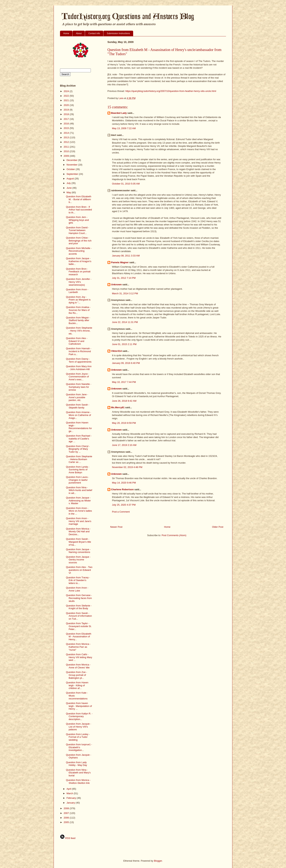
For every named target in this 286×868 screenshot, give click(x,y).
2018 (67, 114)
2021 (67, 100)
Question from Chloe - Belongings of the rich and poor (79, 241)
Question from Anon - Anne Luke (77, 589)
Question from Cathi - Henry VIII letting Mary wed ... (79, 657)
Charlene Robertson (122, 489)
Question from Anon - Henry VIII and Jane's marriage (79, 521)
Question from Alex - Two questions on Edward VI (79, 570)
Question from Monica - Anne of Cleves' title (78, 666)
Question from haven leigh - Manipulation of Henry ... (79, 706)
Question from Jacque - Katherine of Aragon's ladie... (79, 261)
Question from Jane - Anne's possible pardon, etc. (77, 397)
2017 (67, 119)
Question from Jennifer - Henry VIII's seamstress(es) (79, 282)
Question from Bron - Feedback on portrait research (78, 272)
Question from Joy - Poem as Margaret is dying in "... (78, 300)
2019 (67, 110)
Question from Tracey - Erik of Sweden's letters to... (78, 580)
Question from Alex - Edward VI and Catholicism (77, 341)
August (71, 179)
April (69, 789)
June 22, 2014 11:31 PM (125, 322)
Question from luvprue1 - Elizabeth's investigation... (79, 747)
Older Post (218, 527)
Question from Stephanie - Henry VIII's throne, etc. (79, 331)
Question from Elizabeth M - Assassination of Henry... (79, 637)
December (72, 160)
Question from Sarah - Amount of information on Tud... (79, 616)
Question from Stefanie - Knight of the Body (79, 607)
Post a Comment (121, 512)
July (69, 183)
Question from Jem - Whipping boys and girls (77, 220)
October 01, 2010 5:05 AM (126, 184)
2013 (67, 137)
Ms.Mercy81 (118, 407)
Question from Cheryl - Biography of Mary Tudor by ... (78, 449)
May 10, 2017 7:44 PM (124, 382)
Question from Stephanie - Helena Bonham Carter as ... (79, 459)
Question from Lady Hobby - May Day (76, 764)
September (73, 174)
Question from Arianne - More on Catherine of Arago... (78, 415)
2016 (67, 124)
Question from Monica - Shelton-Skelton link (78, 782)
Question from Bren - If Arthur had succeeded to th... (79, 210)
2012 (67, 142)
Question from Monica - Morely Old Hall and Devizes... (78, 532)
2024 (67, 91)
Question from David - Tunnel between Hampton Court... (77, 230)
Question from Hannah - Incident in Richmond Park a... (79, 351)
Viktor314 (116, 351)
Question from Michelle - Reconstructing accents (79, 251)
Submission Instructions (118, 33)
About (79, 33)
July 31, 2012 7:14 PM (124, 278)
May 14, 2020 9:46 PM (124, 483)
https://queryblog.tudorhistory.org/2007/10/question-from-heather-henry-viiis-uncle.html (171, 91)
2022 (67, 96)
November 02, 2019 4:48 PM (127, 467)
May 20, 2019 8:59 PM (124, 423)
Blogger (158, 861)
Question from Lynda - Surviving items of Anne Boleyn (78, 470)
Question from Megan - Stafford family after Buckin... (78, 320)
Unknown (116, 284)
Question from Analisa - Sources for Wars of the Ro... (78, 310)
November (72, 165)
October (71, 169)
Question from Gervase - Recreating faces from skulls (79, 598)
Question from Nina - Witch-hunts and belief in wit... (79, 490)
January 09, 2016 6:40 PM (126, 363)
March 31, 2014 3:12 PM (125, 293)
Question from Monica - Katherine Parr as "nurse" (78, 647)
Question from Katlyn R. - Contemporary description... (79, 716)
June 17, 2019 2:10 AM (124, 445)
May (69, 192)
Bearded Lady (119, 113)
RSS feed (68, 838)
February (72, 798)
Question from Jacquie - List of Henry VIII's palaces (78, 727)
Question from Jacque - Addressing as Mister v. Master (78, 500)
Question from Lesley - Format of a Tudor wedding (78, 737)
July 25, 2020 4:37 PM (124, 505)
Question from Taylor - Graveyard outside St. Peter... (79, 626)
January (71, 803)
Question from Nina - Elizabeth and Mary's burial (78, 773)
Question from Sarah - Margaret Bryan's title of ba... (78, 542)
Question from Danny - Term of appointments (79, 360)
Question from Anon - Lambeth (77, 291)
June (69, 188)
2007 (67, 813)
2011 (67, 147)
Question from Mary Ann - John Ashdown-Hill (79, 368)
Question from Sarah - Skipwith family (78, 406)
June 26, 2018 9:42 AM (124, 401)
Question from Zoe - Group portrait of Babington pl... (76, 675)
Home (66, 33)
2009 (67, 156)
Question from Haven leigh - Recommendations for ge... (79, 427)
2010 (67, 151)
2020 (67, 105)
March (70, 793)
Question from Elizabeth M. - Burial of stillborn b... (79, 199)
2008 (67, 808)
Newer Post (116, 527)
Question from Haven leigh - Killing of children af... (77, 685)
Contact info (94, 33)
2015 (67, 128)
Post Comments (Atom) (174, 535)
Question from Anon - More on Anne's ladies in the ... (79, 511)
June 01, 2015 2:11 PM (124, 344)
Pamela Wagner (120, 262)
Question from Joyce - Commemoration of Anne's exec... (77, 377)
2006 (67, 818)
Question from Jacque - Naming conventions (78, 551)
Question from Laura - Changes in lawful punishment (77, 480)
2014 (67, 133)
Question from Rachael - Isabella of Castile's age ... (79, 439)
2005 (67, 822)
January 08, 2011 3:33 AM (126, 256)
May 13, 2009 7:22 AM (124, 128)
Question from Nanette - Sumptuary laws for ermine (79, 387)
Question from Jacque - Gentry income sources (78, 560)
